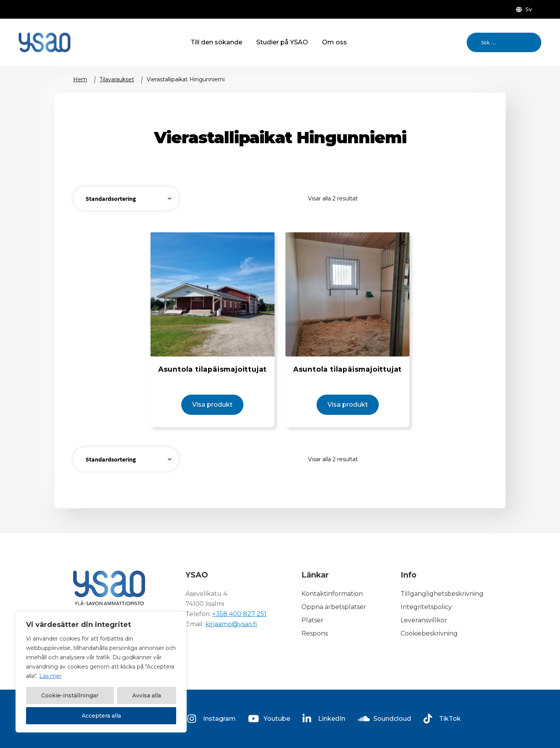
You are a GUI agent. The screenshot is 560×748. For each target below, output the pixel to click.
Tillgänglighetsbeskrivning (442, 594)
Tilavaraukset (117, 79)
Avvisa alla (147, 695)
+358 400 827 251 (239, 614)
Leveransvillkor (424, 620)
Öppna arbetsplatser (334, 607)
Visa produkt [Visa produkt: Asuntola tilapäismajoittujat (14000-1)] (212, 405)
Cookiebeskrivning (429, 633)
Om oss (334, 42)
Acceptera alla (101, 716)
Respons (315, 633)
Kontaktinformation (332, 594)
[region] (101, 672)
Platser (312, 620)
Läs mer (50, 676)
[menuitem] (526, 9)
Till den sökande (216, 42)
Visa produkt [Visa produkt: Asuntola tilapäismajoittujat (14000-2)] (348, 405)
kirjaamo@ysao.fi (231, 624)
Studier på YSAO (282, 42)
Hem (80, 79)
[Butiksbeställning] (126, 198)
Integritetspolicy (426, 607)
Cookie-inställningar (70, 695)
